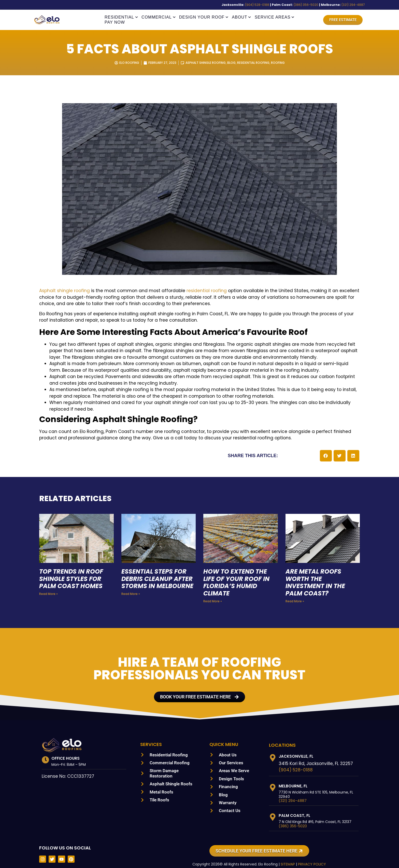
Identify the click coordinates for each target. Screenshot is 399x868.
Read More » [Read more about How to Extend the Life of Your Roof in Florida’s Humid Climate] (212, 595)
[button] (326, 449)
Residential (121, 17)
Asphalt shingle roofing (61, 291)
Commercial (159, 17)
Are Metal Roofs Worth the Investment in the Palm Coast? (316, 576)
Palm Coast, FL (294, 809)
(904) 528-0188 (272, 5)
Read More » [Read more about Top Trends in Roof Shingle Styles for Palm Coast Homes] (48, 587)
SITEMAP (284, 858)
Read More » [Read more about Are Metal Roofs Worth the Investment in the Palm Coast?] (294, 595)
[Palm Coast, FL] (273, 810)
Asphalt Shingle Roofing (205, 63)
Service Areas (275, 17)
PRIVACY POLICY (310, 858)
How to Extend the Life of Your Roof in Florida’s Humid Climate (238, 576)
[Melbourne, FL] (273, 781)
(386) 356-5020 (314, 5)
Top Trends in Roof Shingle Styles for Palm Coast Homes (73, 572)
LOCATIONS (282, 738)
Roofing (282, 63)
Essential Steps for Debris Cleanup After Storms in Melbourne (157, 576)
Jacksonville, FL (297, 749)
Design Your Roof (204, 17)
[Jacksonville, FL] (273, 751)
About (241, 17)
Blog (232, 63)
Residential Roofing (256, 63)
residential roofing (180, 291)
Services (152, 737)
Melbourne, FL (294, 779)
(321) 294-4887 (354, 5)
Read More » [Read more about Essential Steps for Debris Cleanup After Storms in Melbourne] (130, 595)
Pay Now (115, 22)
